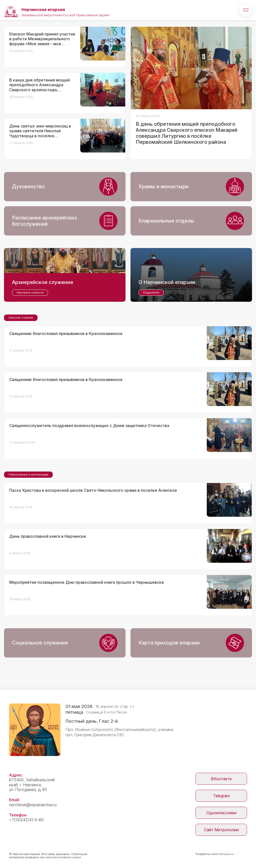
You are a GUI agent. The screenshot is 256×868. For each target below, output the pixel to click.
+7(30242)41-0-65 (26, 820)
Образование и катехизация (28, 474)
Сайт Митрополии (221, 830)
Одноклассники (221, 813)
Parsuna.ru (226, 854)
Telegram (221, 796)
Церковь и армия (21, 317)
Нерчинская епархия (43, 9)
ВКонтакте (221, 779)
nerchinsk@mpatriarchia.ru (33, 805)
